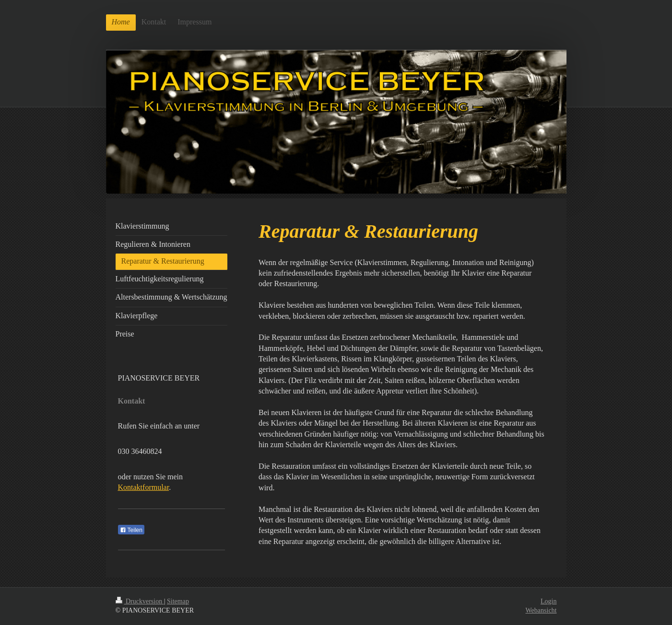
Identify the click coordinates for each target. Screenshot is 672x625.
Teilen (131, 530)
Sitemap (178, 601)
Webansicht (541, 610)
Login (548, 601)
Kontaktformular (144, 487)
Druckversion (140, 601)
